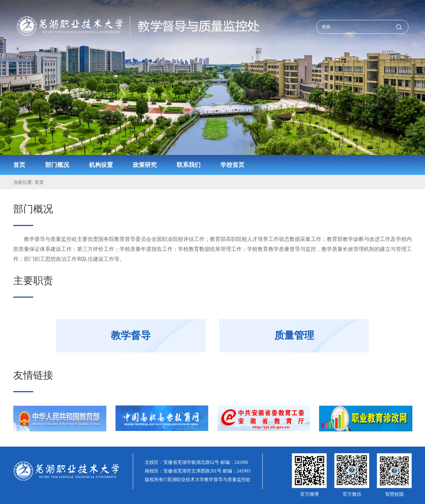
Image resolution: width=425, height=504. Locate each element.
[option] (212, 83)
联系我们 (189, 165)
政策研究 (145, 165)
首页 (19, 165)
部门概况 (57, 165)
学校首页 (232, 165)
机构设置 (101, 165)
